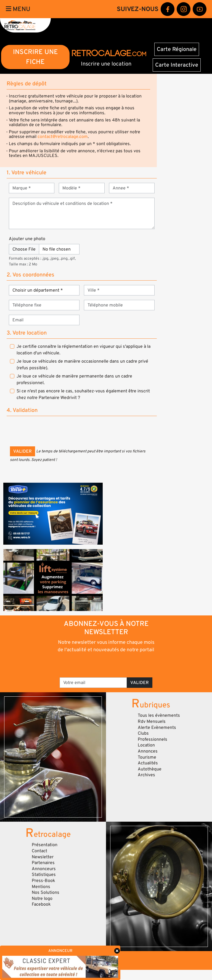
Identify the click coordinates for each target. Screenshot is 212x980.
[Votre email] (93, 683)
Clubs (143, 733)
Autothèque (150, 769)
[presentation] (52, 431)
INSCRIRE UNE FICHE (35, 57)
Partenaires (43, 863)
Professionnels (153, 739)
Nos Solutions (46, 892)
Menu (18, 9)
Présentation (45, 845)
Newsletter (43, 857)
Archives (146, 775)
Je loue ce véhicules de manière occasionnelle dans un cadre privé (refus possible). (82, 365)
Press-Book (43, 881)
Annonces (148, 751)
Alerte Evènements (157, 727)
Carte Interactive (177, 65)
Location (146, 745)
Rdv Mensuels (152, 721)
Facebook (41, 904)
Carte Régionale (177, 49)
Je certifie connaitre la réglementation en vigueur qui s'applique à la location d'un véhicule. (84, 350)
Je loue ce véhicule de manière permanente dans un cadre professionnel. (74, 379)
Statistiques (44, 875)
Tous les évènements (159, 715)
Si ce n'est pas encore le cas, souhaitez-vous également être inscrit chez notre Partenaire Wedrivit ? (83, 394)
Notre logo (42, 898)
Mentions (41, 887)
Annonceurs (44, 869)
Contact (39, 851)
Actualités (148, 763)
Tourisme (147, 757)
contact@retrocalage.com (63, 137)
